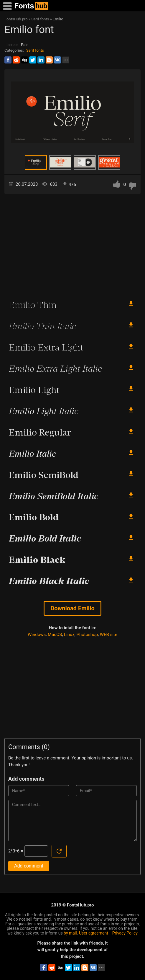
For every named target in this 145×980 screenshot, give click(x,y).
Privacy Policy (125, 933)
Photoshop (87, 635)
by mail (70, 933)
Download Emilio (72, 608)
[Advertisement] (72, 244)
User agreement (94, 933)
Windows (37, 635)
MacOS (55, 635)
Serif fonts (35, 50)
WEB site (109, 635)
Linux (69, 635)
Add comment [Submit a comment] (29, 866)
